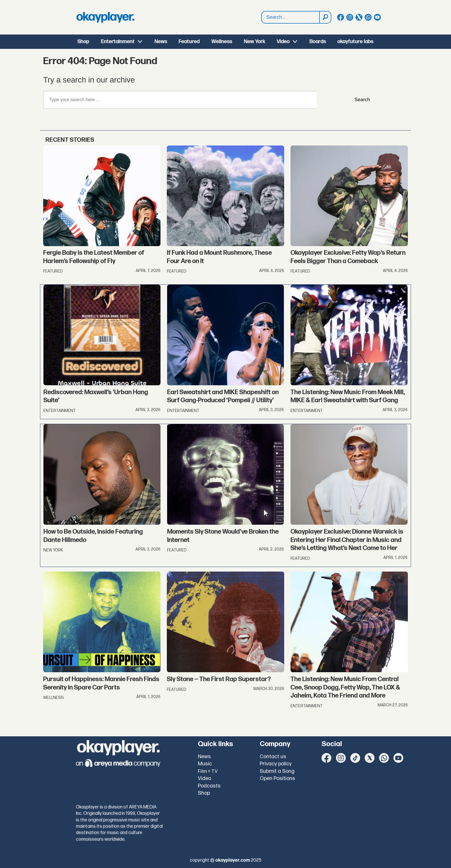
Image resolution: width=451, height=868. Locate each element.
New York (255, 42)
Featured (189, 42)
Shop (83, 42)
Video (283, 42)
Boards (318, 42)
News (161, 42)
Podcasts (209, 786)
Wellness (222, 42)
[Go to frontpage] (105, 17)
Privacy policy (276, 764)
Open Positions (277, 778)
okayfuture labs (355, 42)
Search (262, 11)
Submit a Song (277, 771)
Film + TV (208, 771)
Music (205, 764)
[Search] (325, 17)
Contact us (273, 757)
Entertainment (118, 42)
